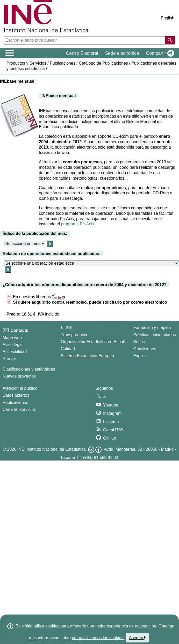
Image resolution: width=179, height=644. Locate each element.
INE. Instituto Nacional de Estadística (51, 449)
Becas (139, 342)
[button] (159, 53)
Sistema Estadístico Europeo (87, 356)
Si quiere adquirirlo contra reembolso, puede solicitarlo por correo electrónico (90, 302)
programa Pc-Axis (77, 224)
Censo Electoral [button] (82, 53)
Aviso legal (13, 345)
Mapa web (12, 338)
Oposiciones (145, 349)
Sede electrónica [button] (122, 53)
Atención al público (20, 388)
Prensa (9, 359)
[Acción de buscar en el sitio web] (170, 40)
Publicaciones (63, 63)
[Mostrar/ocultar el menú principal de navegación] (10, 53)
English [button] (168, 18)
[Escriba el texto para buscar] (85, 40)
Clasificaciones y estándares (29, 369)
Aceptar (137, 638)
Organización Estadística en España (94, 342)
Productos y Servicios (26, 63)
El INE (67, 328)
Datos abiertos (16, 395)
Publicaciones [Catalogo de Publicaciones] (15, 403)
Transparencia (74, 335)
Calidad (68, 349)
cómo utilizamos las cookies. (98, 638)
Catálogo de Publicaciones (103, 63)
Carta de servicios (19, 409)
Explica (140, 356)
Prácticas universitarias (155, 335)
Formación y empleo (152, 328)
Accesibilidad (15, 352)
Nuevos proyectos (19, 376)
